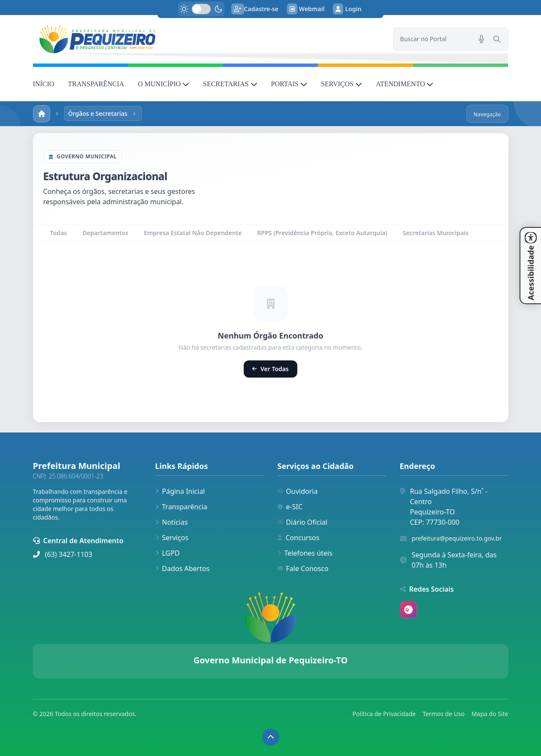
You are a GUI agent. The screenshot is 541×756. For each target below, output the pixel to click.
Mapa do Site (490, 714)
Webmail (306, 9)
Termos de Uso (444, 714)
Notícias (172, 522)
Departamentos (105, 233)
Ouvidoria (298, 491)
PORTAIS (289, 84)
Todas (59, 233)
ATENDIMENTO (405, 84)
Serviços (172, 538)
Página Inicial (180, 491)
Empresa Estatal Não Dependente (193, 233)
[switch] (201, 9)
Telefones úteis (305, 553)
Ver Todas (270, 369)
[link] (208, 39)
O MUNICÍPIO (163, 84)
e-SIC (290, 507)
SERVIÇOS (342, 84)
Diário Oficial (302, 522)
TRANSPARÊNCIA (96, 84)
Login (347, 9)
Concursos (299, 538)
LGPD (168, 553)
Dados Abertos (183, 569)
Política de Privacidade (384, 714)
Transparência (181, 507)
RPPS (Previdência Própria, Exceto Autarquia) (322, 233)
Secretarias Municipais (436, 233)
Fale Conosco (303, 569)
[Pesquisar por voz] (481, 39)
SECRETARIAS (230, 84)
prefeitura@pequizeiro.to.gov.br (457, 538)
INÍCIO (44, 84)
